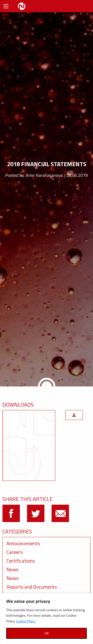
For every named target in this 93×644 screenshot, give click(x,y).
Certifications (21, 561)
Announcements (23, 543)
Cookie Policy (26, 621)
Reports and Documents (32, 587)
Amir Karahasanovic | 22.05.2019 (57, 175)
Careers (15, 552)
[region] (46, 619)
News (12, 569)
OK (47, 633)
